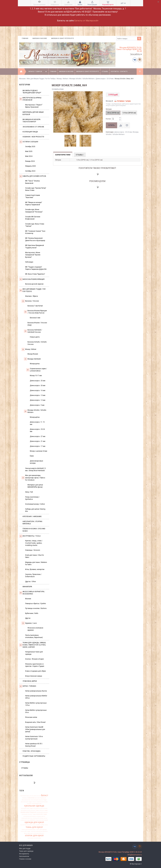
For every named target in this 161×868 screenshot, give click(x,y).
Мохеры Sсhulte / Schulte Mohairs (82, 79)
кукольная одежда (34, 806)
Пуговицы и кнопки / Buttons (36, 608)
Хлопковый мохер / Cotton (35, 504)
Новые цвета (35, 337)
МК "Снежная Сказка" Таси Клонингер (35, 232)
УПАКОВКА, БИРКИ (30, 681)
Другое (28, 618)
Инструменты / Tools (30, 536)
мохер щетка (41, 816)
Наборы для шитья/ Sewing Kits (35, 510)
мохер (23, 812)
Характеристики (63, 155)
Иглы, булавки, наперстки (35, 569)
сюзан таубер (36, 825)
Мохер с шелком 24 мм (38, 451)
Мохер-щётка (35, 417)
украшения (39, 831)
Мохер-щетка (35, 364)
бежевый (25, 798)
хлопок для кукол (34, 836)
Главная (25, 38)
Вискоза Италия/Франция (32, 279)
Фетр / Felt (29, 492)
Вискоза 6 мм (35, 318)
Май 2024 (29, 156)
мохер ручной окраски (30, 816)
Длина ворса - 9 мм (37, 405)
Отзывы (105, 72)
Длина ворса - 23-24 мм (105, 79)
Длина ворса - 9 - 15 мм (37, 423)
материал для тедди (27, 808)
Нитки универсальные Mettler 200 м (36, 697)
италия (29, 804)
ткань (46, 825)
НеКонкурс (29, 262)
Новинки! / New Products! (33, 137)
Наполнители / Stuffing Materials (32, 523)
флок (26, 833)
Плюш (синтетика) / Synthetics (32, 498)
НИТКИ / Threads (28, 686)
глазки (34, 802)
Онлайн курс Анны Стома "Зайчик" (35, 225)
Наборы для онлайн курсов (33, 176)
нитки (45, 818)
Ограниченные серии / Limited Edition (37, 370)
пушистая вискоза (26, 825)
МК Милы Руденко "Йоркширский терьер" (32, 92)
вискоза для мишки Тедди (39, 800)
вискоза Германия (40, 798)
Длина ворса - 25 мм (38, 381)
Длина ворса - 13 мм (38, 395)
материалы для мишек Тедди (30, 810)
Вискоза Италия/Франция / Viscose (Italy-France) (35, 312)
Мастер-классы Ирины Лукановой (30, 99)
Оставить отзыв (58, 89)
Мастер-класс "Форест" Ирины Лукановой (34, 106)
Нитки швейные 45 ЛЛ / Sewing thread (34, 745)
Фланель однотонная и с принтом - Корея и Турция (35, 665)
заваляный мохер (42, 802)
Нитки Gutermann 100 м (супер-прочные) (34, 738)
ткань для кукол (34, 827)
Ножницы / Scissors (33, 550)
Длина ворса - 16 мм (38, 390)
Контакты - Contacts (119, 72)
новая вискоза (25, 820)
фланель (45, 831)
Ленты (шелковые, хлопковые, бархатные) (34, 636)
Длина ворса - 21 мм (38, 441)
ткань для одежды (41, 830)
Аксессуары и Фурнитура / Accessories (32, 593)
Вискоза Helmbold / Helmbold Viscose (33, 331)
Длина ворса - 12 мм (38, 400)
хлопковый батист (39, 833)
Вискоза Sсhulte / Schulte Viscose (37, 343)
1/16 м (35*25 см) (129, 113)
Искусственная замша (34, 676)
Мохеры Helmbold (32, 359)
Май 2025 (29, 151)
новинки (32, 820)
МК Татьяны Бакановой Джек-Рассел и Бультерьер (35, 239)
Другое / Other (31, 582)
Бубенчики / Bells (32, 613)
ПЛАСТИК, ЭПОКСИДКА (31, 751)
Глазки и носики (25, 859)
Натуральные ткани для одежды (34, 653)
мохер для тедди (42, 814)
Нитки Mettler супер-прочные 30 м (36, 711)
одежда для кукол (34, 822)
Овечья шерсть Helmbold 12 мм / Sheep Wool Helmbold (35, 469)
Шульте (29, 796)
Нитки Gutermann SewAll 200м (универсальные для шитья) (35, 729)
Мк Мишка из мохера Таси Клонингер (31, 121)
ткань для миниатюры (29, 830)
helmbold (23, 796)
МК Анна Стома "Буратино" (35, 274)
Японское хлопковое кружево (35, 629)
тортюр (33, 831)
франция (30, 833)
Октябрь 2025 (30, 147)
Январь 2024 (30, 161)
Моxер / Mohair (62, 79)
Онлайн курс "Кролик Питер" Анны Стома (36, 189)
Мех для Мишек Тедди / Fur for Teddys (41, 79)
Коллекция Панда (30, 132)
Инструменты (24, 854)
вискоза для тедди (26, 802)
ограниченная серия (42, 820)
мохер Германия (31, 812)
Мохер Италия (33, 354)
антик (39, 796)
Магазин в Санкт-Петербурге (62, 38)
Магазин (22, 79)
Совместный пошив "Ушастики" (33, 196)
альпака (34, 796)
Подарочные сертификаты (34, 756)
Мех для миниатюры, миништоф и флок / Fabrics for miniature (33, 478)
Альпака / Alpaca (32, 296)
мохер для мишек (42, 812)
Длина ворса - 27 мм (38, 436)
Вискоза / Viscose (30, 301)
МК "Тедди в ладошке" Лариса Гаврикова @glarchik (36, 268)
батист (45, 795)
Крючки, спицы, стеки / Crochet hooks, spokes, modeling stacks (34, 543)
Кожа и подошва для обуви (35, 671)
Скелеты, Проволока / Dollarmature (33, 575)
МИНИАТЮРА (27, 587)
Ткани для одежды (26, 851)
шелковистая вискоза (34, 838)
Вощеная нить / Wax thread (35, 722)
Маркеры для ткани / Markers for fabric (36, 563)
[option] (70, 141)
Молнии (28, 599)
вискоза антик (26, 800)
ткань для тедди (25, 831)
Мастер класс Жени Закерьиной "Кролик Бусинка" (33, 255)
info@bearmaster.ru (135, 855)
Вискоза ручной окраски (34, 284)
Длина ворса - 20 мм (38, 386)
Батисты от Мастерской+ (86, 21)
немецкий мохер (38, 818)
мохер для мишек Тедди (29, 814)
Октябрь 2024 (30, 171)
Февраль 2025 (30, 166)
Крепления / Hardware (32, 517)
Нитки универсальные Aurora (36, 691)
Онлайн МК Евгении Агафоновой (33, 218)
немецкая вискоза (27, 818)
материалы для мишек (40, 808)
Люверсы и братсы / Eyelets (36, 604)
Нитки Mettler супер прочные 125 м (36, 704)
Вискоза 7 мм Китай (35, 306)
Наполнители (24, 856)
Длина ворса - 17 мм (38, 446)
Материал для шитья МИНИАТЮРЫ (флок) (35, 486)
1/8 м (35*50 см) (113, 113)
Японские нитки (31, 717)
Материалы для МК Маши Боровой (33, 113)
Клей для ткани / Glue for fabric (35, 556)
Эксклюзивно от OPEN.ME (33, 127)
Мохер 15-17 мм (36, 376)
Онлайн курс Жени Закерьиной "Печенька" (34, 211)
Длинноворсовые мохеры (36, 462)
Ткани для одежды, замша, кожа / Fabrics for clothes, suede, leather (33, 645)
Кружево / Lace (29, 623)
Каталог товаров (38, 72)
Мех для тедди (25, 849)
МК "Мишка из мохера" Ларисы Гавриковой (34, 204)
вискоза (31, 798)
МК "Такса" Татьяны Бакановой (32, 182)
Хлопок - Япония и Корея (34, 659)
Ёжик (32, 456)
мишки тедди (44, 810)
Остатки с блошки (29, 142)
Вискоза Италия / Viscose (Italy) (37, 324)
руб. (123, 3)
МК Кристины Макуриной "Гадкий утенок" (35, 246)
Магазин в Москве (40, 38)
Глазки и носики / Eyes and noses (34, 530)
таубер (42, 825)
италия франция (37, 804)
